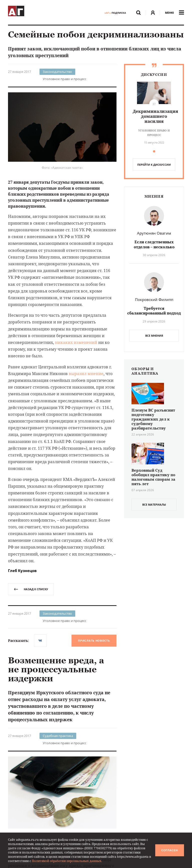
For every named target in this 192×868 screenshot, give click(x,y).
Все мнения (154, 336)
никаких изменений (76, 342)
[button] (154, 151)
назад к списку (31, 589)
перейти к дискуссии (154, 165)
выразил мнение (86, 374)
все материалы (154, 505)
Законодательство (57, 72)
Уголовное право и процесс (64, 79)
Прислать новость (94, 641)
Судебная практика (58, 736)
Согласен (169, 850)
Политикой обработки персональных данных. (67, 861)
